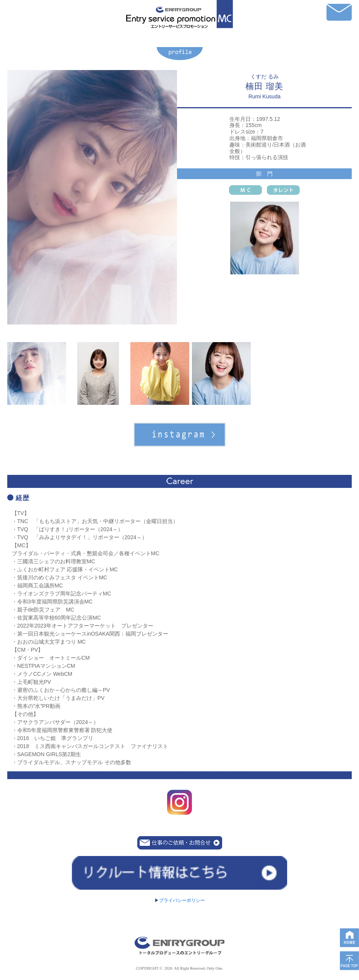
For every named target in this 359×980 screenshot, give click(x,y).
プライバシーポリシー (180, 900)
